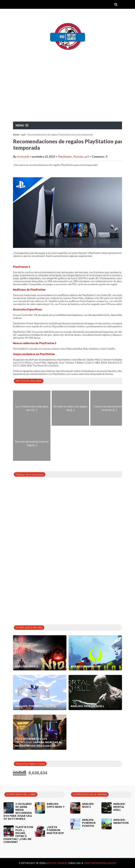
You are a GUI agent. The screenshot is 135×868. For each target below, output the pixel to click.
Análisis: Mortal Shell (87, 706)
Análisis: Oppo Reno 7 (56, 805)
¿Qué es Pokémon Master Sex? (55, 830)
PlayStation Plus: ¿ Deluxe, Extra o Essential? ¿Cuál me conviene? (18, 835)
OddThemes (92, 863)
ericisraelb (23, 157)
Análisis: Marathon (85, 666)
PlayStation (65, 157)
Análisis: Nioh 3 (26, 666)
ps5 (24, 135)
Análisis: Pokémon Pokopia (36, 706)
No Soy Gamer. (57, 863)
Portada (79, 157)
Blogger (110, 863)
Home (16, 135)
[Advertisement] (67, 95)
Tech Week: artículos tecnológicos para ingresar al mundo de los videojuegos (39, 742)
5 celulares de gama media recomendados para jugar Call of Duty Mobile (18, 811)
